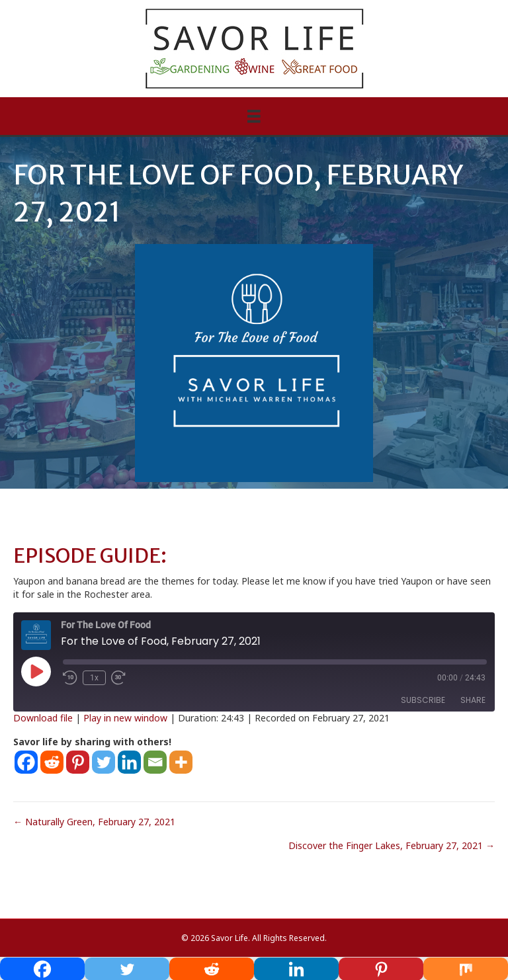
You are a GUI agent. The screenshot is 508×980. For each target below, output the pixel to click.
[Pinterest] (78, 762)
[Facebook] (26, 762)
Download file (43, 718)
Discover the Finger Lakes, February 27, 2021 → (392, 845)
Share (473, 700)
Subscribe (423, 700)
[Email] (155, 762)
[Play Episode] (36, 671)
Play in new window (125, 718)
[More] (181, 762)
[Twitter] (104, 762)
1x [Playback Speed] (94, 678)
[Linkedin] (129, 762)
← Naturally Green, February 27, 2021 (94, 822)
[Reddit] (52, 762)
